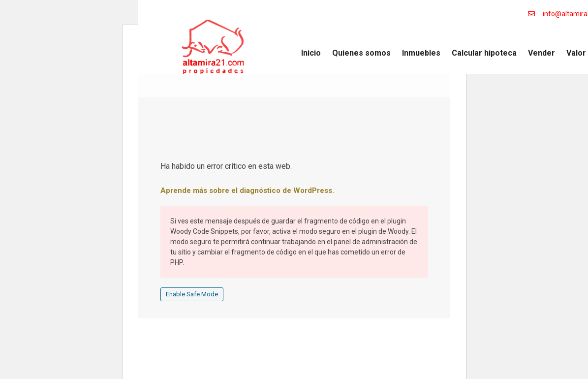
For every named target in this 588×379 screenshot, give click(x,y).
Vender (542, 53)
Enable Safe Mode (192, 294)
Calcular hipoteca (484, 53)
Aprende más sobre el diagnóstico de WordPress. (247, 190)
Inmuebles (421, 53)
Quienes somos (361, 53)
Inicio (311, 53)
